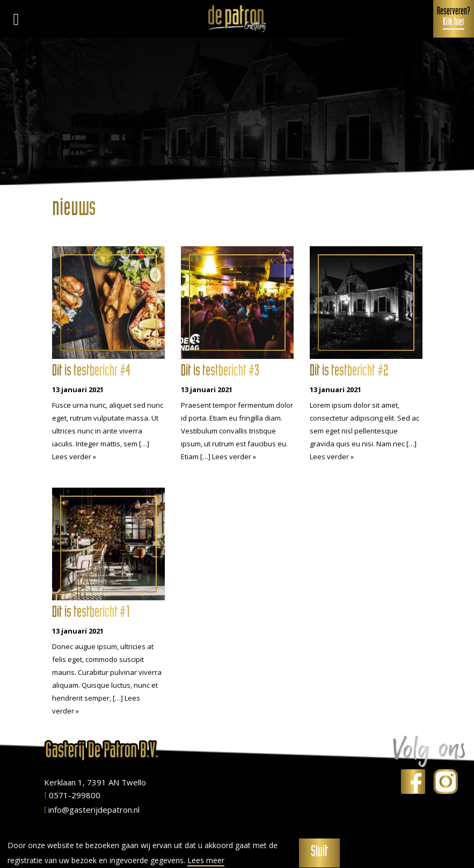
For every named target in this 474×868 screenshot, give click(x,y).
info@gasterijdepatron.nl (92, 810)
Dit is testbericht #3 (220, 372)
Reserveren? (454, 18)
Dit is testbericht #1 (91, 614)
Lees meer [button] (206, 860)
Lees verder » (74, 457)
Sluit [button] (319, 853)
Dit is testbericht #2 (349, 372)
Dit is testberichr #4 (91, 372)
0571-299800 (72, 795)
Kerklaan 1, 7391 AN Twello (95, 782)
